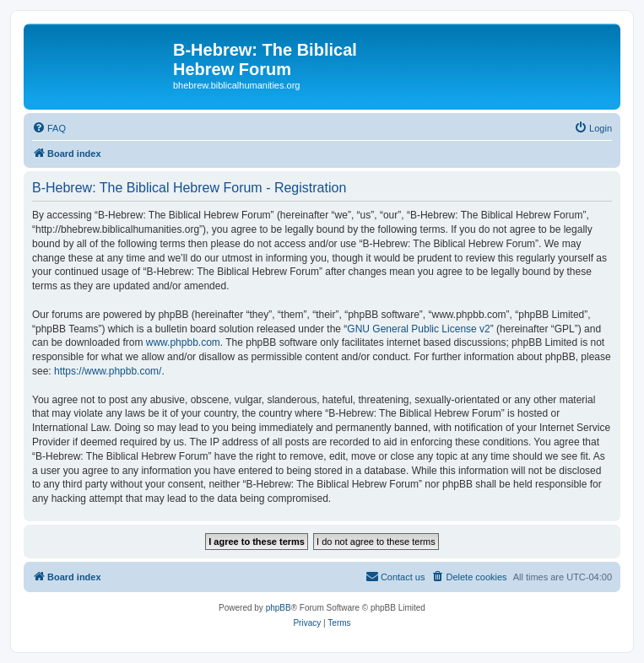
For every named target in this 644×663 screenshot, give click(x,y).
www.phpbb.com (183, 342)
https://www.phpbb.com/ (108, 371)
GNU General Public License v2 (418, 329)
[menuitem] (49, 128)
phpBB (279, 608)
